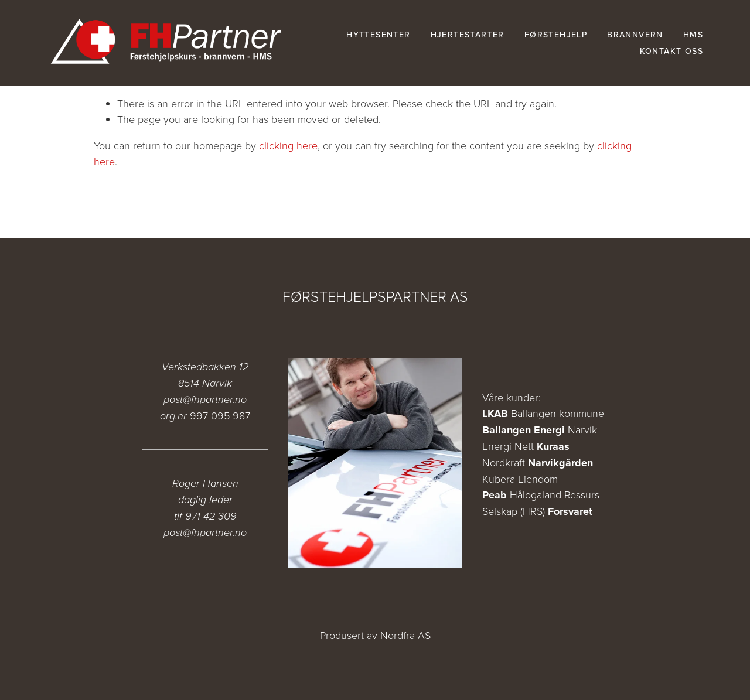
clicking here (288, 145)
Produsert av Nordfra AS (375, 635)
